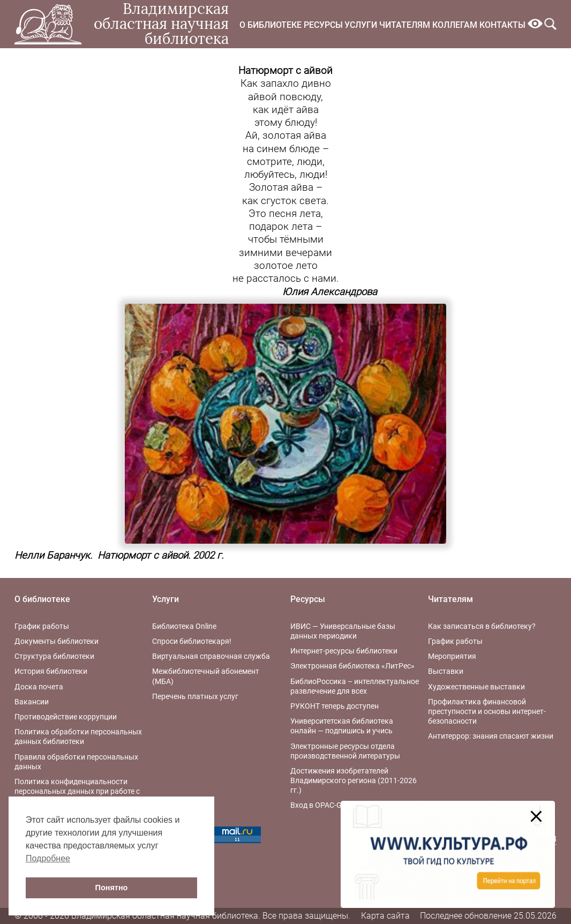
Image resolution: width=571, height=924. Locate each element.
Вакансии (32, 702)
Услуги (361, 25)
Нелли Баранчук (52, 555)
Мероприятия (452, 656)
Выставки (446, 671)
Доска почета (39, 687)
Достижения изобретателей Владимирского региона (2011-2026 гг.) (354, 780)
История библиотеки (51, 671)
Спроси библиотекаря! (192, 641)
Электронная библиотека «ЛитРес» (352, 666)
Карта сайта (385, 916)
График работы (42, 626)
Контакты (502, 25)
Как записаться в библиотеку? (482, 626)
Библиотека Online (184, 626)
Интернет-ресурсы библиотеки (344, 651)
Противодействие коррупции (66, 717)
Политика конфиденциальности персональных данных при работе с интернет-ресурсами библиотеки (77, 791)
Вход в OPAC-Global (324, 805)
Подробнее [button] (48, 858)
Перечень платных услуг (195, 696)
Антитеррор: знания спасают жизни (491, 736)
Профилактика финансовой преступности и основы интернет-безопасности (487, 711)
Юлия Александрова (330, 292)
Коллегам (455, 25)
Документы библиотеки (57, 641)
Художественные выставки (476, 687)
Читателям (405, 25)
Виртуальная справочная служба (211, 656)
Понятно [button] (112, 888)
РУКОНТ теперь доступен (335, 706)
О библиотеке (271, 25)
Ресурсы (323, 25)
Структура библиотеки (54, 656)
